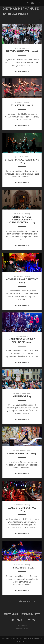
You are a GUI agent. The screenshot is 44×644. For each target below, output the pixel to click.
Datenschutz (22, 629)
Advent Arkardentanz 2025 (22, 281)
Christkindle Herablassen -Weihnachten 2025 (22, 220)
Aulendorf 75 (22, 396)
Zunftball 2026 (22, 105)
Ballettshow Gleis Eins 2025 (22, 161)
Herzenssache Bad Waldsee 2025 (22, 341)
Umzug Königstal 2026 (22, 51)
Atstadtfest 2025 (22, 568)
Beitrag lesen (22, 71)
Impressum (22, 626)
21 (16, 601)
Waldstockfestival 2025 (22, 509)
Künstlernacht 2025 (22, 453)
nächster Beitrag (28, 601)
